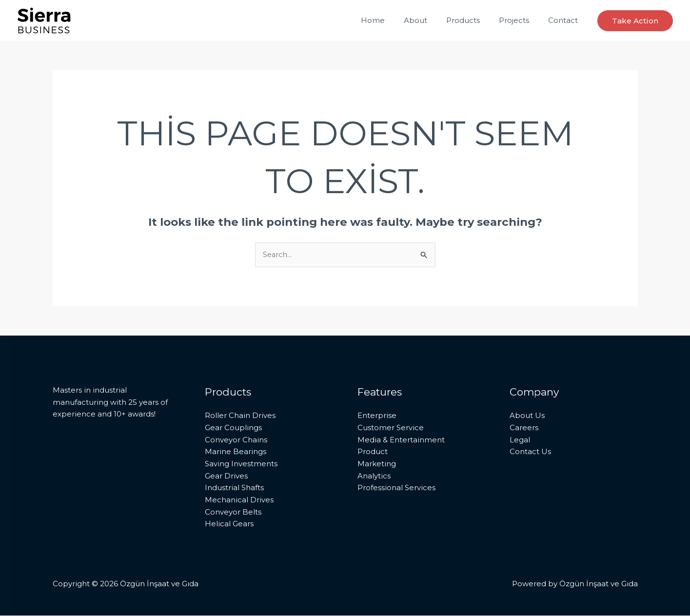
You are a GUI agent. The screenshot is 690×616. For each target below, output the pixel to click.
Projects (521, 20)
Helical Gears (229, 525)
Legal (520, 440)
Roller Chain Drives (240, 416)
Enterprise (377, 416)
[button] (635, 21)
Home (393, 20)
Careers (524, 428)
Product (373, 452)
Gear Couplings (233, 428)
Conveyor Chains (236, 440)
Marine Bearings (236, 452)
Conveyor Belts (233, 512)
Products (474, 20)
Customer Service (391, 428)
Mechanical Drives (239, 500)
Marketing (377, 464)
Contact (565, 20)
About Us (527, 416)
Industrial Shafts (234, 488)
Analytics (374, 476)
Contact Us (530, 452)
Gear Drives (226, 476)
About (431, 20)
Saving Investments (241, 464)
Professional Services (396, 488)
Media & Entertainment (401, 440)
